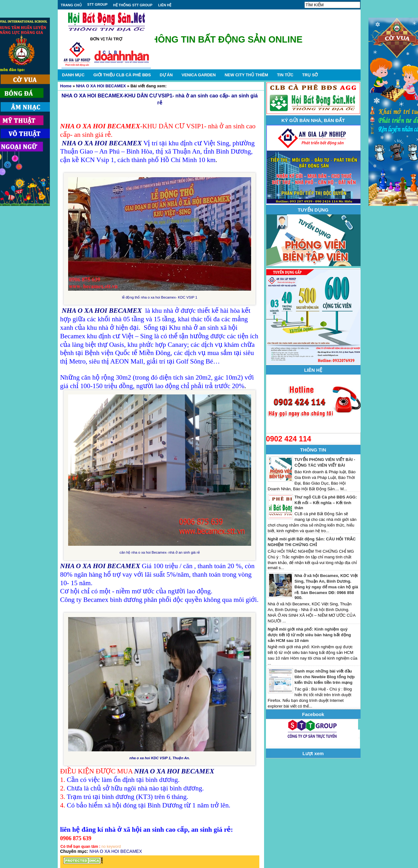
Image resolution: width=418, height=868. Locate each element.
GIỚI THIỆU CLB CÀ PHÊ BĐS (122, 75)
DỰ (166, 75)
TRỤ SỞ (310, 75)
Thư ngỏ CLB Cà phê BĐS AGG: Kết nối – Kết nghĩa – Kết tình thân (326, 502)
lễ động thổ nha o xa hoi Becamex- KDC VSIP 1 (160, 297)
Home (66, 86)
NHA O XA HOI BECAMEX (101, 86)
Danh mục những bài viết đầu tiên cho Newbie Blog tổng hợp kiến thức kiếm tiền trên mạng (325, 677)
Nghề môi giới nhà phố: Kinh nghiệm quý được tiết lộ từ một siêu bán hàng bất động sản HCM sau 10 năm (309, 635)
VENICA (198, 75)
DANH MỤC (73, 75)
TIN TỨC (285, 75)
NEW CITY (246, 75)
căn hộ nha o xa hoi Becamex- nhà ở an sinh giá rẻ (160, 552)
